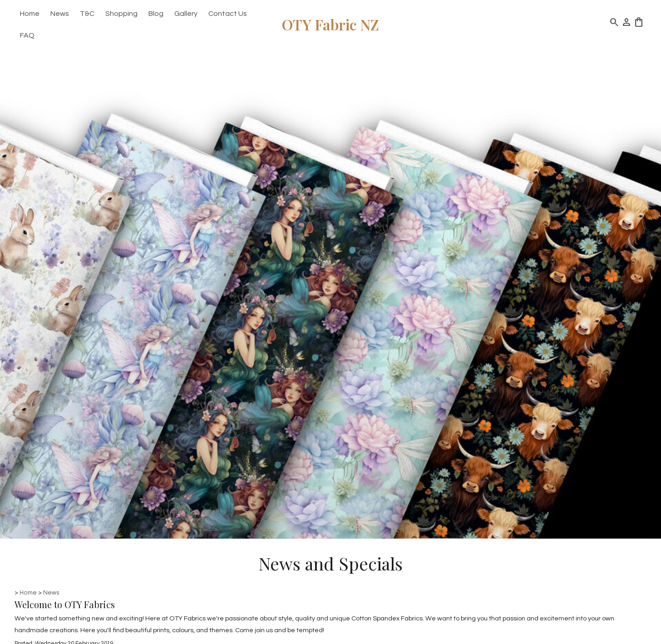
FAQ (27, 35)
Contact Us (228, 14)
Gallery (186, 14)
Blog (156, 14)
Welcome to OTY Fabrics (65, 604)
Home (30, 14)
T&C (87, 14)
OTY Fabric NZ (330, 24)
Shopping (121, 14)
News (60, 14)
